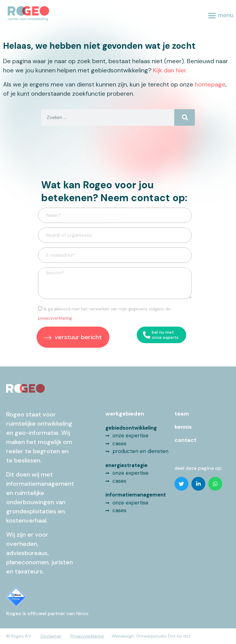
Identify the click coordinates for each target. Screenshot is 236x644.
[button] (181, 484)
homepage (210, 84)
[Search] (185, 117)
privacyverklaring (55, 318)
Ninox (82, 613)
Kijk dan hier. (170, 70)
